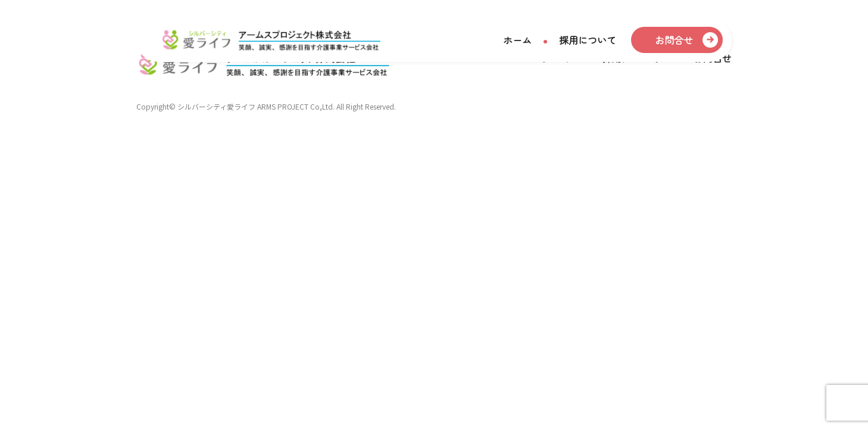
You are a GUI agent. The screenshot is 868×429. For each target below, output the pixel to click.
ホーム (517, 41)
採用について (588, 41)
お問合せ (674, 41)
